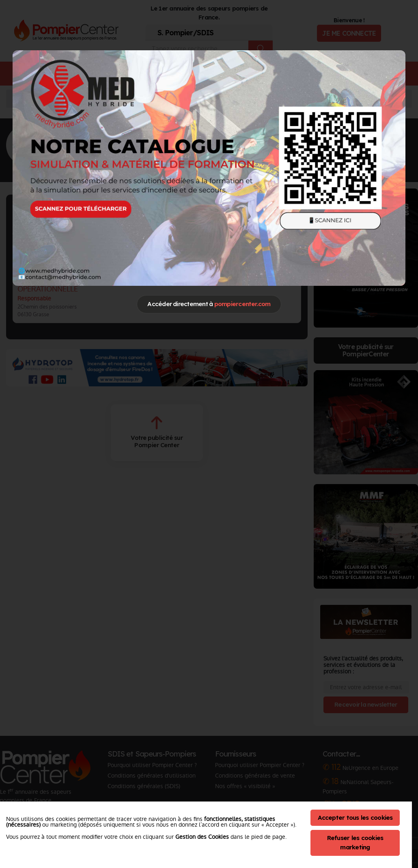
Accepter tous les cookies (355, 818)
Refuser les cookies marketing (355, 842)
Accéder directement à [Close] (209, 304)
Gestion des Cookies (202, 837)
